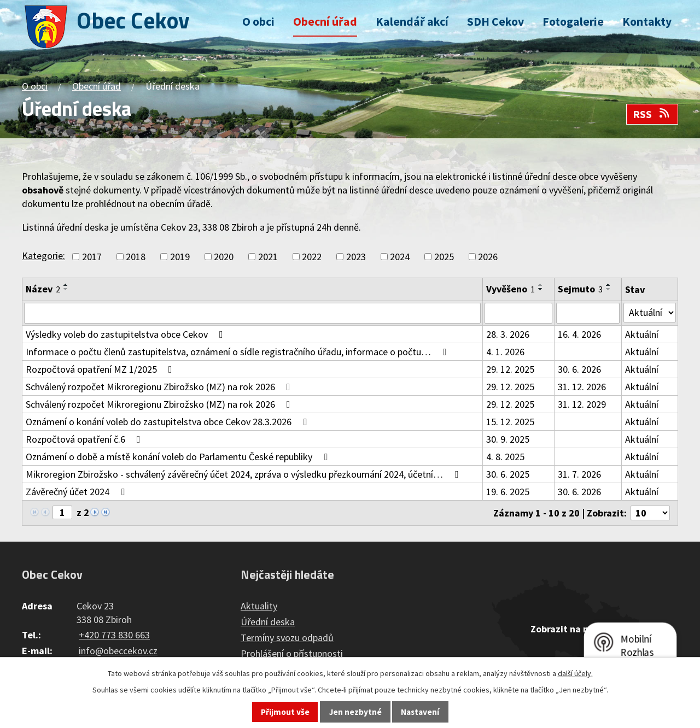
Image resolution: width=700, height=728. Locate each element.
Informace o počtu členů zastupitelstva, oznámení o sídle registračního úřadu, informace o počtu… (238, 352)
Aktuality (259, 606)
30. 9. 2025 (508, 439)
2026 (488, 257)
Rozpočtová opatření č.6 (85, 439)
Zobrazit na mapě (569, 629)
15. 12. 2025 (510, 422)
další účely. (575, 673)
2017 (92, 257)
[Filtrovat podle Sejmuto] (588, 313)
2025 (444, 257)
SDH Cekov (495, 22)
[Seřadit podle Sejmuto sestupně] (609, 289)
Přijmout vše (285, 712)
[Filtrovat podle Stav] (650, 313)
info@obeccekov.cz (118, 651)
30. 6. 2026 (579, 369)
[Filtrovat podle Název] (252, 313)
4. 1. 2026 (505, 352)
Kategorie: (43, 256)
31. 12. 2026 (582, 387)
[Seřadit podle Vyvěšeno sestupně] (541, 289)
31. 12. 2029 (582, 404)
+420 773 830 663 (114, 635)
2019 (180, 257)
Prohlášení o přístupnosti (292, 653)
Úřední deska (268, 622)
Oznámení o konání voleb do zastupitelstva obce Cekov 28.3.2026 (168, 422)
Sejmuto (580, 289)
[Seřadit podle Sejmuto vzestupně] (609, 285)
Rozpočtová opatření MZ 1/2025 (101, 369)
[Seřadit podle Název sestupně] (66, 289)
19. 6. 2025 (508, 492)
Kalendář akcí (412, 22)
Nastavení (420, 712)
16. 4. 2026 (579, 334)
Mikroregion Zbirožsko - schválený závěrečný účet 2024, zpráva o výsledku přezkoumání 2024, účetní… (244, 474)
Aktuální (642, 334)
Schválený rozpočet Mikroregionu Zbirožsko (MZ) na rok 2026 (160, 387)
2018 (136, 257)
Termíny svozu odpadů (287, 638)
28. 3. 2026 (508, 334)
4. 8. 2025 (505, 457)
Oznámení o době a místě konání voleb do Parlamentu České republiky (179, 457)
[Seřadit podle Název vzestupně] (66, 285)
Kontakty (647, 22)
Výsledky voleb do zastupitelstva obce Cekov (127, 334)
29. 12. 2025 (510, 369)
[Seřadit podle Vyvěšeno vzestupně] (541, 285)
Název (43, 289)
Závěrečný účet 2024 (77, 492)
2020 (224, 257)
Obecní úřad (325, 22)
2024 (400, 257)
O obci (258, 22)
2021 (268, 257)
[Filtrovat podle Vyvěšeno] (518, 313)
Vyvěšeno (511, 289)
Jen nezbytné (355, 712)
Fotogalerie (573, 22)
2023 (356, 257)
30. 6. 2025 (508, 474)
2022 (312, 257)
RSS (652, 114)
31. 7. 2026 (579, 474)
